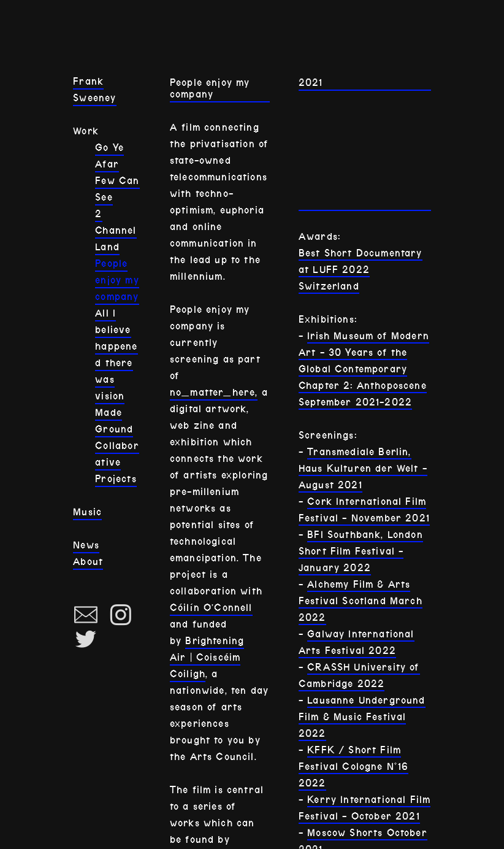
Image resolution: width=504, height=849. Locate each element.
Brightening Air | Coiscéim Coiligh (207, 657)
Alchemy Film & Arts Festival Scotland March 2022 (361, 601)
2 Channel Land (116, 230)
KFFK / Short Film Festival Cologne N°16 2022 (354, 766)
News (86, 545)
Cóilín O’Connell (211, 608)
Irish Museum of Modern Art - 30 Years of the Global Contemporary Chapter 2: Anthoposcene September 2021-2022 (364, 369)
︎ (86, 615)
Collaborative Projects (117, 462)
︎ (121, 615)
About (88, 562)
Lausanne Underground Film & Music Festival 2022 (362, 717)
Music (87, 512)
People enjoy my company (117, 280)
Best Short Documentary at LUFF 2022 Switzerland (361, 270)
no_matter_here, (214, 392)
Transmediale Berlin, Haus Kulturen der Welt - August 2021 (363, 468)
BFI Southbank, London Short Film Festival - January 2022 (361, 551)
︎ (86, 640)
